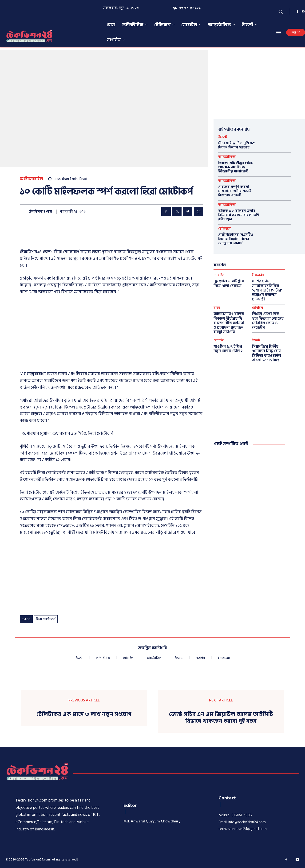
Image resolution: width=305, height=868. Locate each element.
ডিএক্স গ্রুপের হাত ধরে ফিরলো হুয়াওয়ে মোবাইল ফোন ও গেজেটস (268, 321)
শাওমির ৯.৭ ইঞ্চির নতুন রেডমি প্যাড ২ (228, 349)
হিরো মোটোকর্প (46, 619)
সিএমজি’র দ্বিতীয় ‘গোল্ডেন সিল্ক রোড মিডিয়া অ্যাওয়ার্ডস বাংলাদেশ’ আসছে (267, 353)
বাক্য (217, 308)
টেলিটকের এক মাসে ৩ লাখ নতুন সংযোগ (84, 714)
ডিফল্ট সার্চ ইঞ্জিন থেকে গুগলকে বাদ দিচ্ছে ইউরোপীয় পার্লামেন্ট (236, 167)
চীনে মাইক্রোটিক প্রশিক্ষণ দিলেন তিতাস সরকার (237, 145)
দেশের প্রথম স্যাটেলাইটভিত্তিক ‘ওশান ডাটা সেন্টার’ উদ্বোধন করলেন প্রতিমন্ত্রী (267, 290)
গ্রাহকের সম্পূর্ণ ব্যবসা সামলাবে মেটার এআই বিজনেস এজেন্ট (235, 191)
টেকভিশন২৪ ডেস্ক (40, 212)
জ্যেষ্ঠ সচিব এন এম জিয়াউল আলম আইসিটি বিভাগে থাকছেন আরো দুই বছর (221, 718)
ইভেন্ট (223, 137)
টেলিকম (224, 229)
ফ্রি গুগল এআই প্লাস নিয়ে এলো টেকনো (229, 283)
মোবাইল (219, 275)
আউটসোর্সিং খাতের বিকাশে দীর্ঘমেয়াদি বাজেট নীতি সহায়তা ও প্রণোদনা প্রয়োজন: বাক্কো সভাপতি (229, 323)
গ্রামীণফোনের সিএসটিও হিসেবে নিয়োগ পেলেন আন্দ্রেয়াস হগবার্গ (236, 239)
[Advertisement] (105, 237)
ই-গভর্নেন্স (258, 275)
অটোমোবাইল (32, 179)
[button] (281, 12)
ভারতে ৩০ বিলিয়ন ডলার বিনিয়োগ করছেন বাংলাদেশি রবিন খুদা (239, 215)
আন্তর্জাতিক (227, 157)
